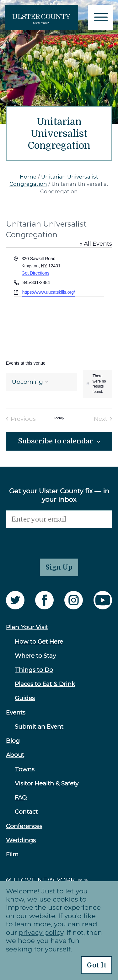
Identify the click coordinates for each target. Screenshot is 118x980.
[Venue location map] (59, 320)
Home (28, 177)
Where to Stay (35, 656)
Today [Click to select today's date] (59, 418)
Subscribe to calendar (56, 441)
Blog (13, 741)
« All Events (96, 244)
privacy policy (41, 932)
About (15, 755)
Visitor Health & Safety (47, 783)
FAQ (21, 798)
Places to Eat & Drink (45, 684)
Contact (26, 812)
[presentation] (54, 540)
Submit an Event (39, 727)
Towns (25, 769)
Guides (25, 698)
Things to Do (34, 670)
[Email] (59, 519)
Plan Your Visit (27, 627)
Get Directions (36, 273)
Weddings (21, 840)
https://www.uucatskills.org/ (49, 292)
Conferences (24, 826)
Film (12, 854)
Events (16, 712)
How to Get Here (39, 642)
